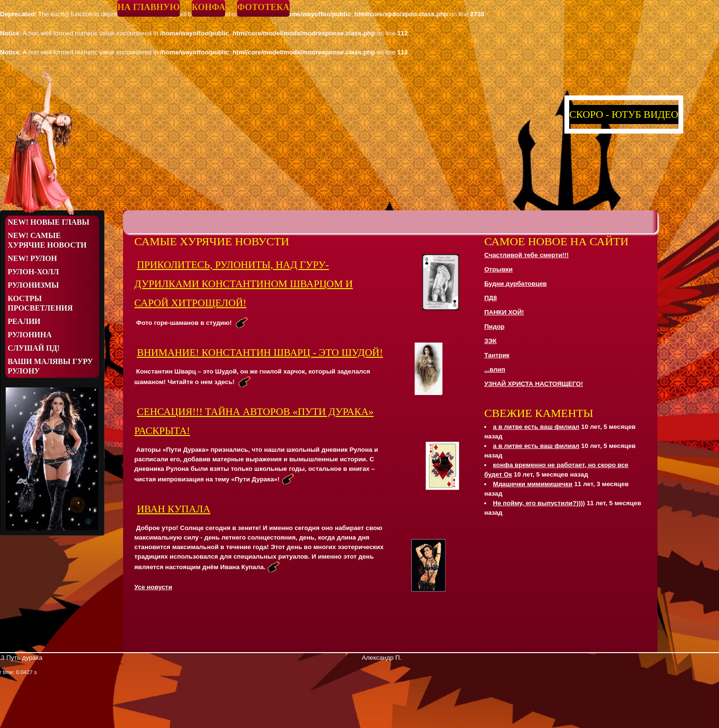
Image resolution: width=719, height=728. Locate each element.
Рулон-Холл (33, 272)
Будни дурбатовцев (516, 284)
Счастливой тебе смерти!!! (526, 255)
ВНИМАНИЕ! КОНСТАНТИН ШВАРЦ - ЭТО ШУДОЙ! (260, 353)
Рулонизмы (33, 285)
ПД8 (491, 298)
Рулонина (30, 335)
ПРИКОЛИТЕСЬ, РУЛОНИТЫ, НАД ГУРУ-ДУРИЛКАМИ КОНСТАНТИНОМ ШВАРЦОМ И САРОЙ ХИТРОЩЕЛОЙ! (244, 284)
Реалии (24, 321)
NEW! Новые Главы (48, 222)
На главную (149, 7)
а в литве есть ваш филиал (536, 427)
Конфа (208, 7)
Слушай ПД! (34, 348)
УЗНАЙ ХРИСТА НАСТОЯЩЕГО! (534, 384)
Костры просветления (40, 303)
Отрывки (498, 269)
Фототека (263, 7)
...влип (495, 369)
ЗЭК (490, 341)
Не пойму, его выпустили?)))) (539, 503)
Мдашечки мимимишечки (532, 484)
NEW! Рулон (32, 258)
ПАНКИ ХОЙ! (504, 312)
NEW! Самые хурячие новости (47, 240)
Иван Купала (174, 509)
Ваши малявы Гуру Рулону (50, 366)
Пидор (495, 327)
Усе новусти (153, 587)
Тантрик (497, 355)
